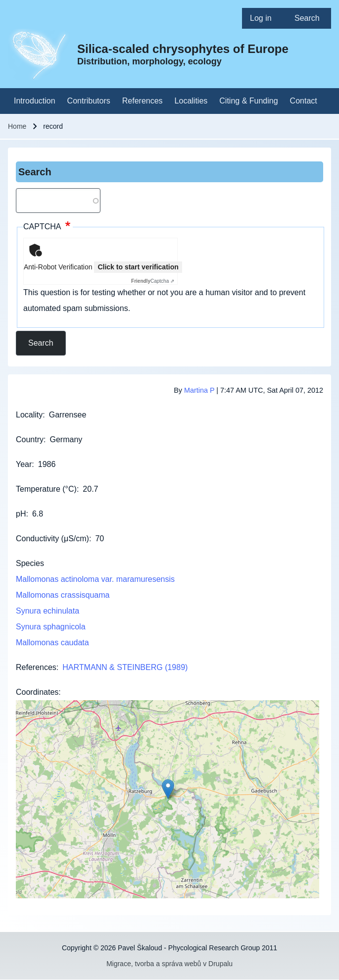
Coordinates (37, 692)
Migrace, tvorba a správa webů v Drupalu (169, 964)
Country (30, 439)
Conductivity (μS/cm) (52, 539)
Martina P (199, 390)
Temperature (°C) (46, 489)
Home (17, 126)
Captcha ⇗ (153, 281)
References (36, 667)
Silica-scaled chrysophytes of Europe (183, 49)
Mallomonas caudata (52, 643)
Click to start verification (138, 267)
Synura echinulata (48, 611)
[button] (168, 789)
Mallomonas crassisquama (63, 595)
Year (24, 464)
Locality (29, 415)
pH (21, 514)
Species (30, 563)
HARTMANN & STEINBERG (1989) (125, 667)
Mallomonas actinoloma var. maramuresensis (95, 579)
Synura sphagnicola (51, 627)
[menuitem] (264, 18)
